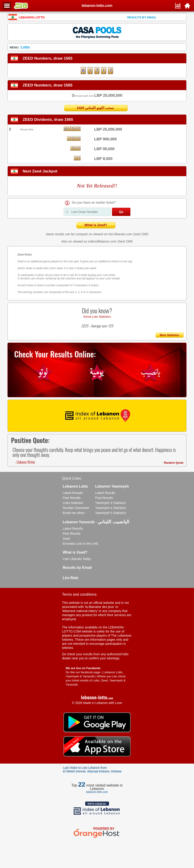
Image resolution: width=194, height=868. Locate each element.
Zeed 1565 (141, 234)
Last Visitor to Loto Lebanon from (92, 769)
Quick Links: (72, 478)
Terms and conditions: (80, 594)
